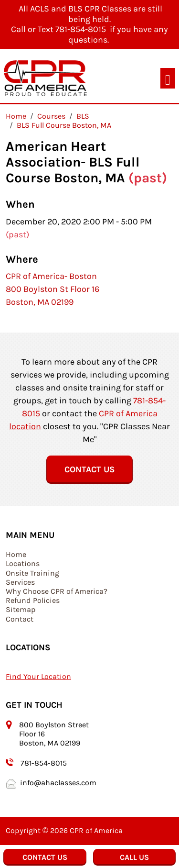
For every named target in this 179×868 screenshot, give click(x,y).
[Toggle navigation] (168, 78)
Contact (20, 619)
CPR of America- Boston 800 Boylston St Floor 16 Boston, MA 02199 (53, 289)
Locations (23, 563)
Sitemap (21, 609)
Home (16, 554)
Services (20, 582)
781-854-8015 (44, 763)
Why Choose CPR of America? (57, 591)
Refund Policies (33, 600)
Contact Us (89, 469)
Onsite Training (32, 573)
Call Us (134, 857)
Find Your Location (38, 676)
